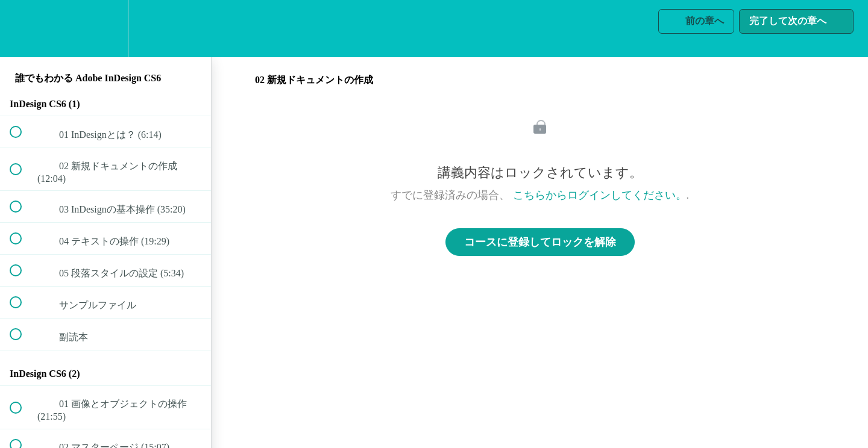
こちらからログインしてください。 (600, 195)
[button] (22, 29)
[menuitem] (105, 29)
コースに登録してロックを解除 (540, 242)
